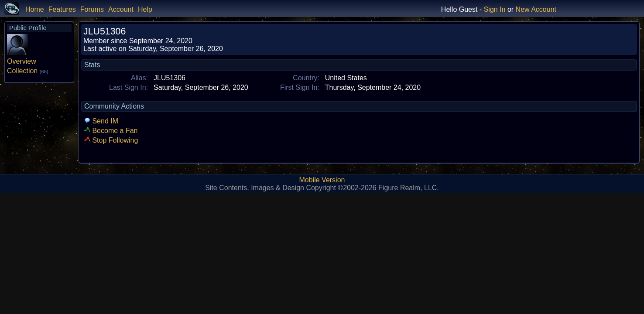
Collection (28, 71)
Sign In (495, 9)
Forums (92, 9)
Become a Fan (111, 131)
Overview (22, 61)
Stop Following (111, 140)
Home (35, 9)
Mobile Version (322, 180)
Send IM (101, 121)
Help (145, 9)
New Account (536, 9)
